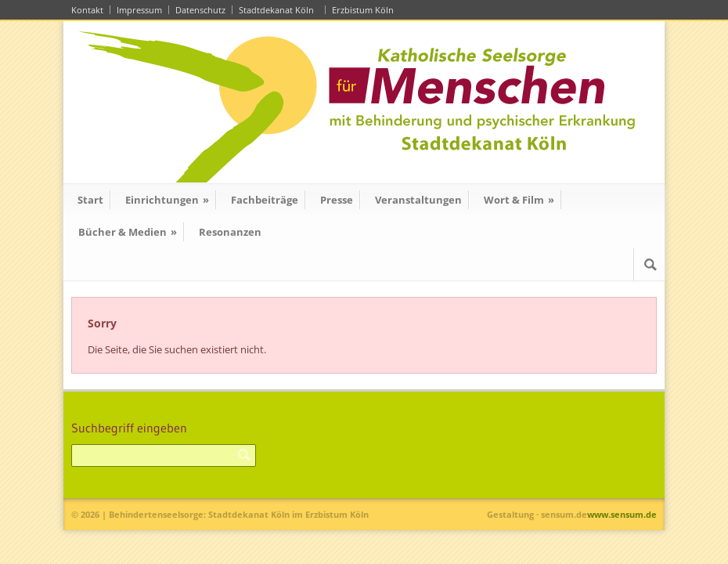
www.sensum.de (622, 514)
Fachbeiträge (265, 200)
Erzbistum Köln (365, 10)
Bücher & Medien (128, 232)
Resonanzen (230, 232)
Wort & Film (519, 200)
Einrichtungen (167, 200)
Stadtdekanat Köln (279, 10)
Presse (337, 200)
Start (90, 200)
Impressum (139, 10)
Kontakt (87, 10)
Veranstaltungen (418, 200)
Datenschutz (200, 10)
